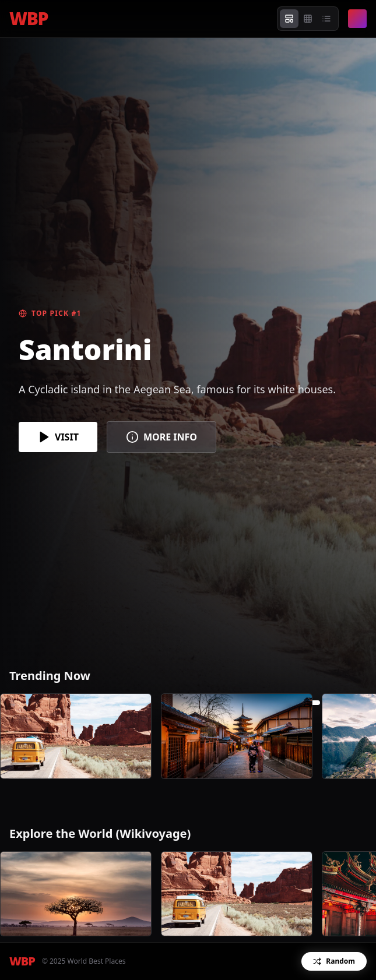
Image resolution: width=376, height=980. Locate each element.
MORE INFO (161, 437)
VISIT (58, 437)
